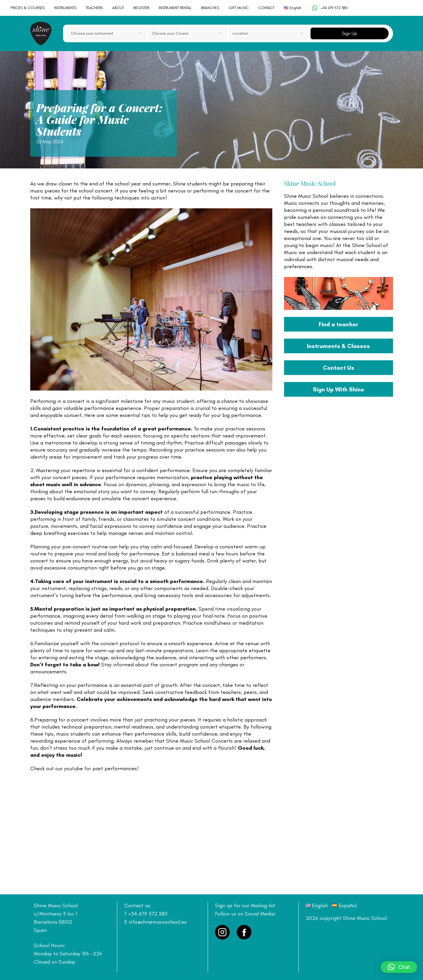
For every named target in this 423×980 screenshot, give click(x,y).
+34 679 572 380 (330, 8)
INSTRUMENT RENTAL (175, 8)
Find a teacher (339, 324)
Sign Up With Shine (339, 389)
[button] (399, 967)
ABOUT (118, 8)
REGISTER (141, 8)
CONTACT (266, 8)
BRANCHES (210, 8)
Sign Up (350, 33)
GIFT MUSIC (239, 8)
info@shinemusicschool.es (158, 922)
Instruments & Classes (338, 346)
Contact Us (339, 368)
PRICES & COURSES (28, 8)
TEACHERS (94, 8)
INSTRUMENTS (65, 8)
